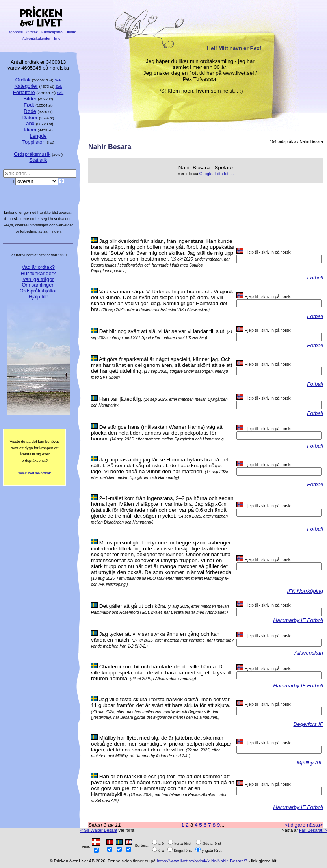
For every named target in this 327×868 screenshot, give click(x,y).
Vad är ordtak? (38, 267)
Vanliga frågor (38, 279)
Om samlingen (38, 285)
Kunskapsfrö (52, 32)
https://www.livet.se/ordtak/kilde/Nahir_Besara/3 (202, 861)
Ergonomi (15, 32)
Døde (30, 111)
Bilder (30, 99)
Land (29, 123)
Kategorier (26, 86)
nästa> (315, 825)
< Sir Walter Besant (99, 830)
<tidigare (295, 825)
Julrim (71, 32)
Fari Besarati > (313, 830)
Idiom (30, 130)
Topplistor (33, 142)
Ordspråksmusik (32, 154)
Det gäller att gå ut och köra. (133, 606)
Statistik (38, 160)
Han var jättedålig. (121, 399)
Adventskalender (36, 38)
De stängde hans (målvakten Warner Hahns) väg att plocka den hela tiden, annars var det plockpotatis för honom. (157, 433)
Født (29, 105)
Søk (58, 80)
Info (57, 38)
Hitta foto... (224, 174)
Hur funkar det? (38, 273)
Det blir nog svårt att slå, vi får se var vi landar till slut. (163, 331)
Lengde (38, 136)
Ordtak (32, 32)
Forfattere (24, 92)
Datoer (30, 118)
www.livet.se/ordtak (35, 473)
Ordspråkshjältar (38, 291)
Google (206, 174)
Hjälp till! (38, 297)
